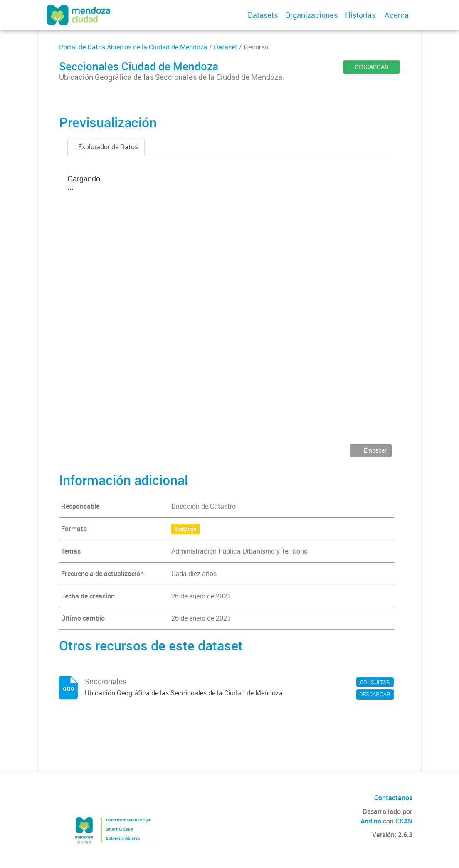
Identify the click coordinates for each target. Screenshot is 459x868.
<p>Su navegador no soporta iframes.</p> (229, 306)
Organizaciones (311, 15)
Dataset (226, 47)
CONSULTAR (375, 682)
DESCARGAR (371, 67)
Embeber (375, 450)
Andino (371, 821)
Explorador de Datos (106, 147)
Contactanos (393, 798)
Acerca (397, 15)
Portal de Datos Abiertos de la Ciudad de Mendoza (133, 47)
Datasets (263, 15)
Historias (360, 15)
